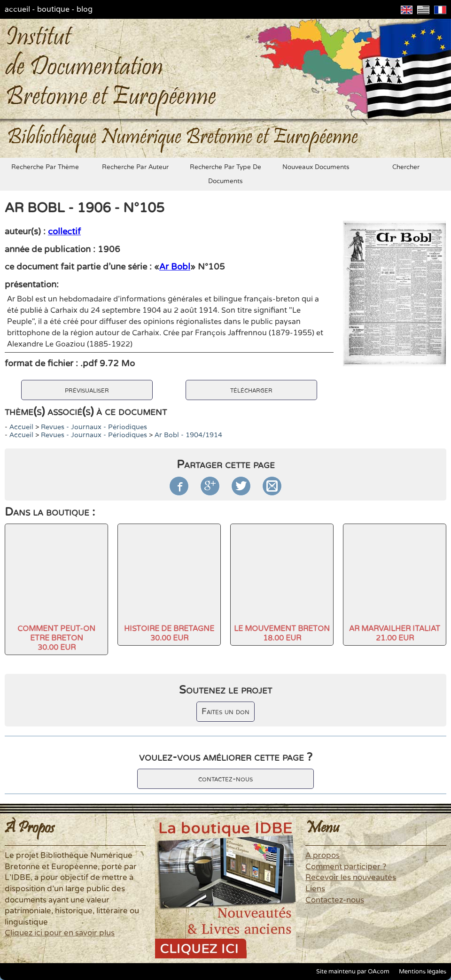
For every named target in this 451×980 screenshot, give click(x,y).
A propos (323, 856)
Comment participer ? (346, 867)
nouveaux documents (316, 167)
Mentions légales (423, 972)
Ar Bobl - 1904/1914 (188, 435)
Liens (315, 889)
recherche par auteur (135, 167)
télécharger (251, 390)
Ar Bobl (175, 267)
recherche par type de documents (225, 174)
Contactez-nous (335, 900)
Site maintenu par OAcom (353, 972)
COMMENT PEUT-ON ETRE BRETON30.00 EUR (56, 638)
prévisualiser (87, 390)
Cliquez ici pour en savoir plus (60, 933)
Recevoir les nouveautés (351, 878)
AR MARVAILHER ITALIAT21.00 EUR (395, 633)
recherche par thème (45, 167)
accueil (17, 9)
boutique (53, 9)
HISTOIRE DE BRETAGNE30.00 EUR (169, 633)
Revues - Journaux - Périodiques (94, 427)
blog (85, 9)
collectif (64, 231)
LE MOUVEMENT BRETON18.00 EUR (282, 633)
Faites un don (225, 712)
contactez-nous (225, 779)
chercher (406, 167)
